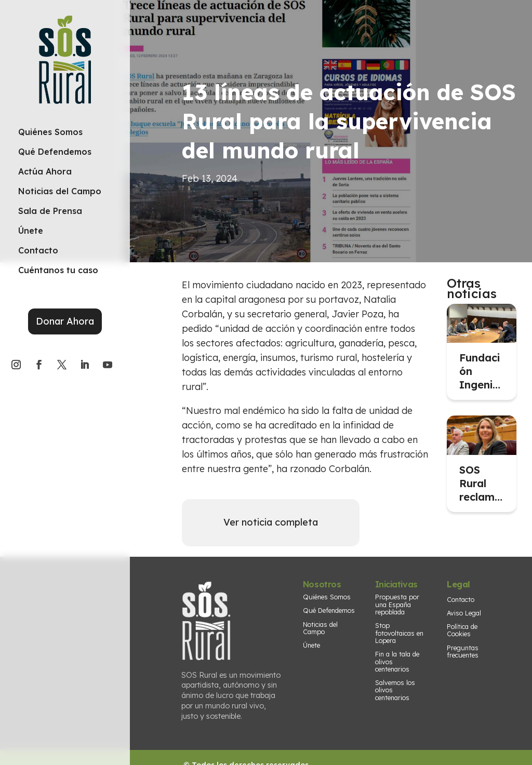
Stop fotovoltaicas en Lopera (399, 633)
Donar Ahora (65, 321)
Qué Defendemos (329, 610)
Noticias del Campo (320, 628)
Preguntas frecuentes (463, 651)
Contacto (461, 599)
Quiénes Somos (327, 597)
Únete (311, 645)
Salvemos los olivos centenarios (395, 690)
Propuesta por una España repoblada (397, 604)
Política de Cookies (462, 630)
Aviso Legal (464, 613)
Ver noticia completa (271, 522)
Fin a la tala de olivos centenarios (397, 661)
